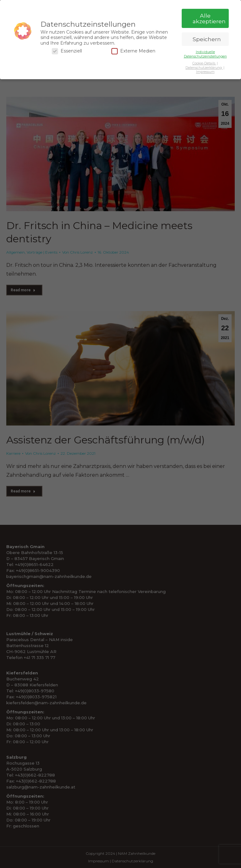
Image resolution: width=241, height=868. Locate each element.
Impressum (205, 72)
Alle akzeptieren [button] (209, 18)
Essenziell (67, 51)
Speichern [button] (207, 39)
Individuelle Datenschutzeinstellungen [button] (205, 54)
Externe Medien (133, 51)
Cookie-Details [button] (204, 63)
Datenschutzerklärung (204, 68)
